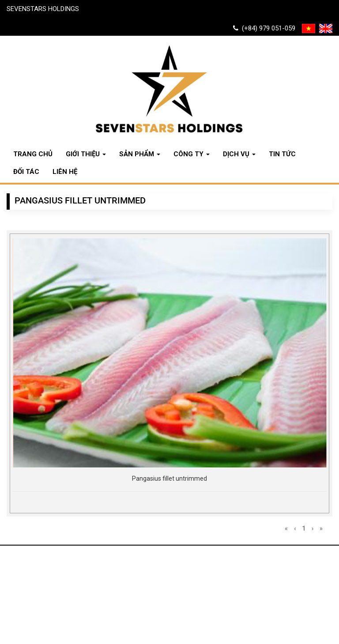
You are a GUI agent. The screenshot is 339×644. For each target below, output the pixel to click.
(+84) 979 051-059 (264, 28)
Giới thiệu (86, 154)
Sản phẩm (140, 154)
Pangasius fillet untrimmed (169, 478)
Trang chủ (33, 154)
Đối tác (26, 172)
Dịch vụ (239, 154)
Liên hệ (65, 172)
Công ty (192, 154)
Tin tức (282, 154)
